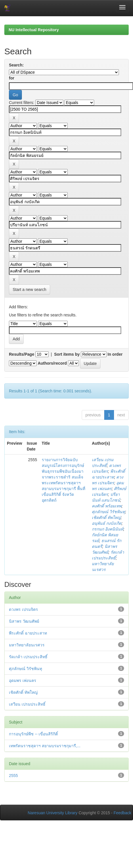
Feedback (122, 813)
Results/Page (22, 354)
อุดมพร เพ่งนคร (23, 680)
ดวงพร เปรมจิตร (23, 609)
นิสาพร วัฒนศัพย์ (24, 621)
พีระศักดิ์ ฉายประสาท (28, 633)
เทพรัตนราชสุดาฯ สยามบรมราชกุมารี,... (45, 746)
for (12, 78)
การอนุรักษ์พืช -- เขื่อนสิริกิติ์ (33, 734)
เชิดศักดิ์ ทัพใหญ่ (106, 518)
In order (115, 354)
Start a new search (30, 290)
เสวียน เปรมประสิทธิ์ (27, 704)
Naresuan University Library (53, 813)
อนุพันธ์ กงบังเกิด (107, 523)
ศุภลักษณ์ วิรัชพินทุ (108, 512)
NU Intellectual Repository (34, 30)
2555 (13, 776)
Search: (16, 65)
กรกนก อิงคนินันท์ (108, 529)
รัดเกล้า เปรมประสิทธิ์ (28, 657)
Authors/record (52, 363)
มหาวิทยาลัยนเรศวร (27, 645)
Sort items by (67, 354)
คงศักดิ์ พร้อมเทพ (107, 506)
